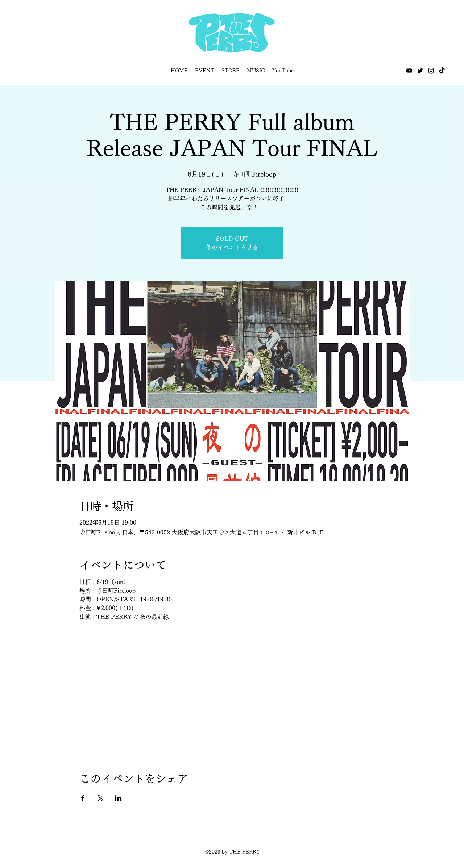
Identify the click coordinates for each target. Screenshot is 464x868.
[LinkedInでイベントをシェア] (118, 798)
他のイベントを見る (232, 247)
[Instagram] (431, 71)
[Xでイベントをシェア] (101, 798)
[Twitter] (420, 71)
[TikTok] (442, 71)
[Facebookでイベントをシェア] (83, 798)
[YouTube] (409, 71)
